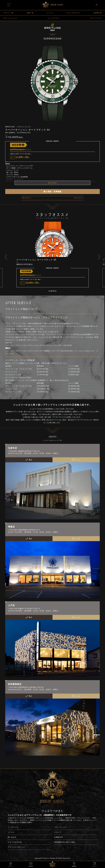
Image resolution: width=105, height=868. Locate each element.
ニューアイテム (53, 18)
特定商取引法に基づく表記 (65, 842)
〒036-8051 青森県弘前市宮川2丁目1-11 (24, 451)
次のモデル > (79, 198)
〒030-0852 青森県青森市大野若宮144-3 (24, 530)
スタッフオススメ (73, 13)
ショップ (58, 832)
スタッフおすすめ (15, 842)
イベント (11, 832)
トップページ (13, 827)
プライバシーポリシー (16, 847)
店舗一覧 (30, 13)
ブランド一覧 (8, 13)
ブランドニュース (10, 18)
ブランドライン (96, 18)
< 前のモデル (26, 198)
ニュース (50, 13)
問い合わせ (12, 837)
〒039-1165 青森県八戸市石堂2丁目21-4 (24, 609)
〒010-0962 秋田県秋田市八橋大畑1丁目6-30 (26, 687)
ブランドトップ (60, 827)
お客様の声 (98, 13)
